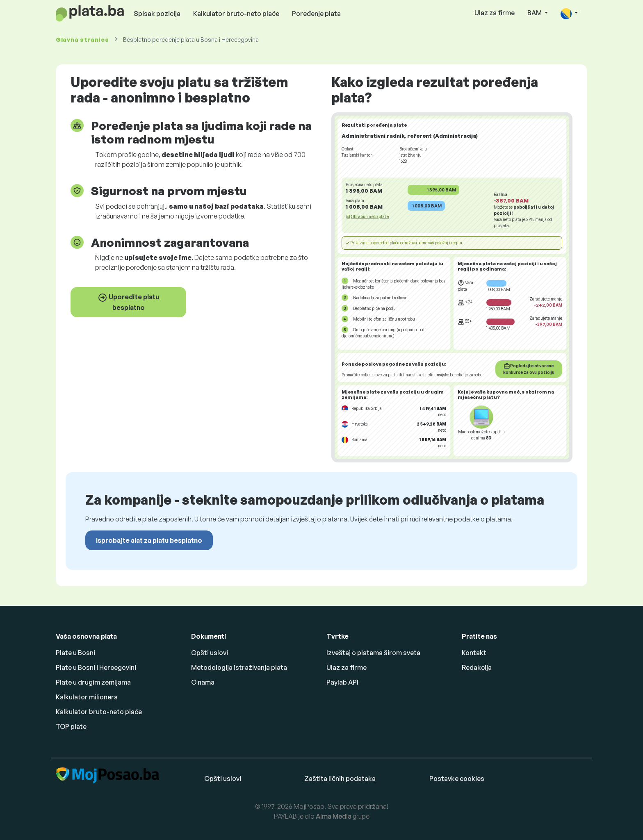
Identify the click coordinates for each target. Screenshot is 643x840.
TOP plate (71, 726)
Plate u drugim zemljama (93, 682)
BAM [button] (535, 13)
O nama (203, 682)
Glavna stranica (82, 40)
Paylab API (342, 682)
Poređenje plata (316, 14)
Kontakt (474, 653)
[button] (569, 13)
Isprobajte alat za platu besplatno (149, 540)
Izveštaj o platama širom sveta (373, 653)
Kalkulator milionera (87, 697)
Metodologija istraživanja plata (239, 667)
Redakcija (477, 667)
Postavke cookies (457, 779)
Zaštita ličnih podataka (340, 779)
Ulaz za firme (495, 13)
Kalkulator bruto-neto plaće (236, 14)
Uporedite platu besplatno (128, 302)
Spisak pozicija (157, 14)
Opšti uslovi (210, 653)
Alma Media (334, 816)
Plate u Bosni (75, 653)
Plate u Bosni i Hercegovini (96, 667)
